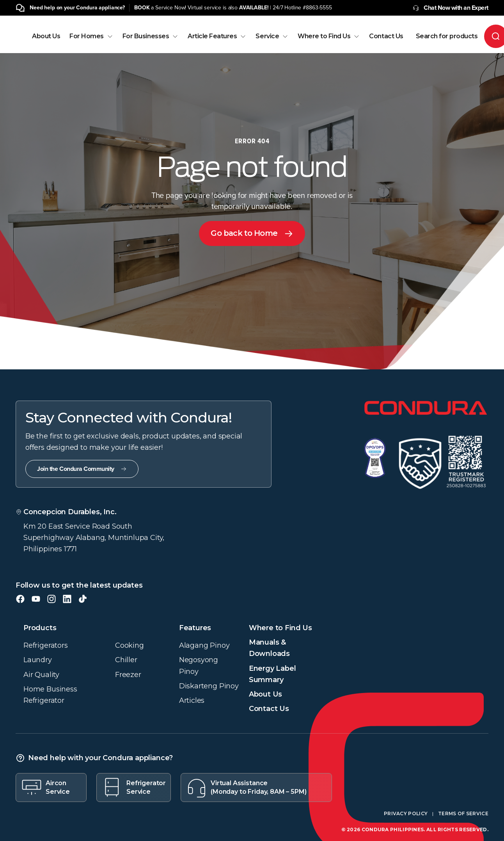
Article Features (217, 36)
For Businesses (150, 36)
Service (272, 36)
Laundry (38, 660)
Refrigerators (46, 645)
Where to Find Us (329, 36)
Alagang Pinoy (204, 645)
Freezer (128, 675)
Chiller (126, 660)
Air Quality (41, 675)
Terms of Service (463, 813)
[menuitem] (46, 43)
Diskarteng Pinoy (209, 686)
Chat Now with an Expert (451, 8)
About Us (46, 36)
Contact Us (386, 36)
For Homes (91, 36)
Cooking (130, 645)
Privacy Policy (406, 813)
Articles (192, 700)
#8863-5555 (317, 8)
